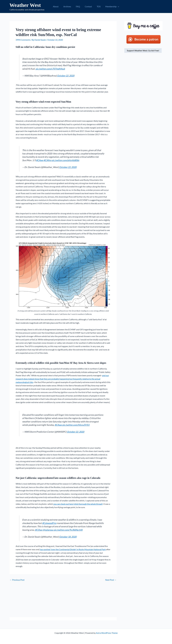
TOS (97, 6)
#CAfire (47, 160)
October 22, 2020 (66, 76)
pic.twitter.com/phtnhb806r (65, 160)
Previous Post (17, 580)
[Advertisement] (63, 599)
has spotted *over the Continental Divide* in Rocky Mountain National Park (73, 549)
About (58, 6)
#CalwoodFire (49, 523)
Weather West (25, 5)
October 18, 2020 (68, 537)
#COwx (39, 530)
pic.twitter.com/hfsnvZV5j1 (76, 425)
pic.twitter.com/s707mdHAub (50, 69)
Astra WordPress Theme (107, 633)
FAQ (78, 6)
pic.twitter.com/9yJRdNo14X (68, 530)
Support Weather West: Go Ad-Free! (143, 50)
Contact (88, 6)
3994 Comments (23, 40)
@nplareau (48, 530)
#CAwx (40, 160)
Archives (68, 6)
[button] (116, 6)
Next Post (111, 580)
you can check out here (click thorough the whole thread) (78, 504)
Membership (110, 6)
